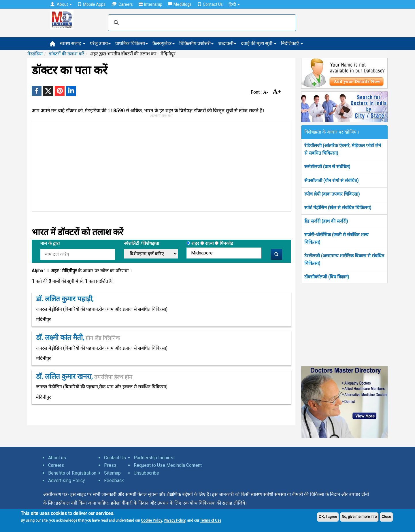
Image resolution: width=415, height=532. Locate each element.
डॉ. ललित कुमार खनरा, (84, 376)
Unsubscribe (146, 473)
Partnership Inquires (154, 458)
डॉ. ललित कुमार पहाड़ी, (65, 299)
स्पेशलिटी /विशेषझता (142, 243)
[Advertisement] (159, 166)
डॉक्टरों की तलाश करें (66, 54)
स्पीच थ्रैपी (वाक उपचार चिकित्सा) (332, 194)
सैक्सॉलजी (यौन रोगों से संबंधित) (331, 180)
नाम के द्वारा (50, 243)
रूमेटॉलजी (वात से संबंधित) (327, 167)
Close (386, 517)
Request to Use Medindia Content (168, 465)
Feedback (114, 481)
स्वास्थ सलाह (73, 43)
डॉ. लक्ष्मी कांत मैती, (78, 338)
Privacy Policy (175, 520)
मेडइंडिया (35, 54)
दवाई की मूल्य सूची (259, 43)
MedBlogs (180, 4)
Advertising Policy (67, 481)
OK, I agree (328, 517)
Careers (122, 4)
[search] (201, 23)
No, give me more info (359, 517)
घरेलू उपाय (100, 43)
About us (57, 458)
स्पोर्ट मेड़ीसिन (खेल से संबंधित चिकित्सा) (338, 208)
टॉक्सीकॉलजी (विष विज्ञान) (327, 277)
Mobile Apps (92, 4)
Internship (150, 4)
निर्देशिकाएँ (292, 43)
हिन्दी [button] (234, 4)
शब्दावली (227, 43)
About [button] (61, 4)
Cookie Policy (151, 520)
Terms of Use (211, 520)
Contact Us (210, 4)
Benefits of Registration (72, 473)
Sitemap (112, 473)
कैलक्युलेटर (164, 43)
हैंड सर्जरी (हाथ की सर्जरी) (326, 221)
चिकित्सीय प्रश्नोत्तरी (196, 43)
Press (110, 465)
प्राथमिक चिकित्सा (132, 43)
